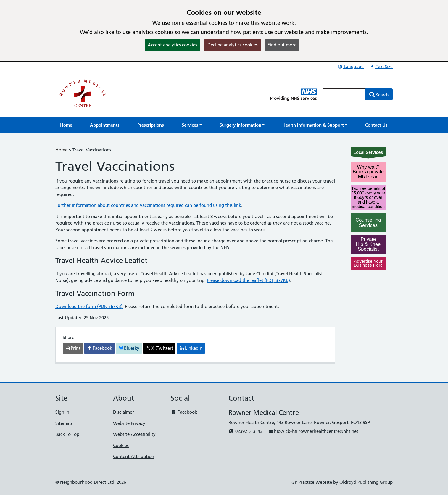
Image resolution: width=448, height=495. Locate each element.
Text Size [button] (381, 67)
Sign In (62, 412)
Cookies (121, 445)
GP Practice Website (312, 482)
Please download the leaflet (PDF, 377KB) (248, 280)
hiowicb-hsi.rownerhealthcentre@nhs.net (313, 431)
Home (61, 150)
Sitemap (64, 423)
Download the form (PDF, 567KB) (89, 306)
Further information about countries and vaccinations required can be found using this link (148, 205)
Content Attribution (134, 456)
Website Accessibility (134, 434)
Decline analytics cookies (233, 45)
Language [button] (350, 67)
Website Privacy (129, 423)
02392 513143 (245, 431)
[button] (192, 125)
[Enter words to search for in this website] (344, 94)
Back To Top (67, 434)
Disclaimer (124, 412)
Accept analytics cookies (172, 45)
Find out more (282, 45)
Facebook (184, 412)
